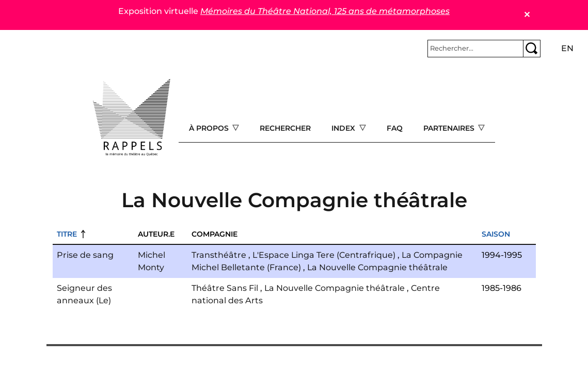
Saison (496, 234)
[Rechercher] (475, 49)
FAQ (395, 128)
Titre (67, 234)
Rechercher (285, 128)
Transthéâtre (219, 255)
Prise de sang (85, 255)
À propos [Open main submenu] (210, 128)
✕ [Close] (527, 15)
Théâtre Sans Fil (225, 288)
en (567, 48)
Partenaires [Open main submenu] (450, 128)
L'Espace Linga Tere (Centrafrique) (324, 255)
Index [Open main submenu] (344, 128)
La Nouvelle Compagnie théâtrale (377, 267)
